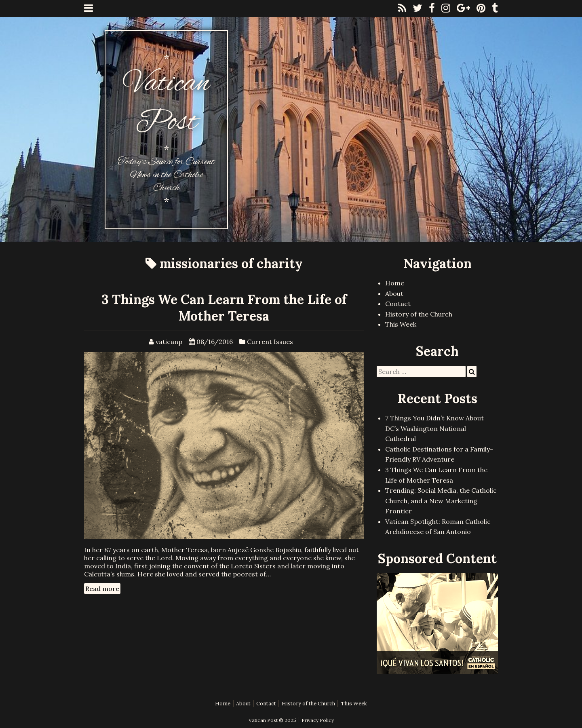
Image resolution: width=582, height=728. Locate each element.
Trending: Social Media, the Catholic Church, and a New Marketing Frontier (441, 501)
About (394, 293)
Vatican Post (166, 103)
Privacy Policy (318, 720)
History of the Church (419, 314)
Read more (102, 589)
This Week (401, 324)
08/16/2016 (215, 342)
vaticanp (169, 342)
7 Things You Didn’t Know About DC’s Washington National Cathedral (434, 428)
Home (395, 283)
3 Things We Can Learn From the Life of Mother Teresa (224, 308)
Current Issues (270, 342)
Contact (398, 304)
